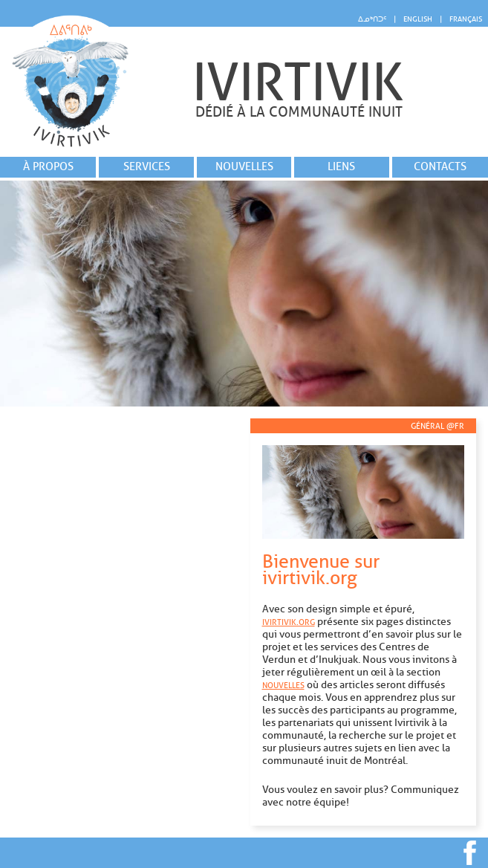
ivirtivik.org (289, 622)
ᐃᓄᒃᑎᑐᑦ (372, 19)
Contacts (440, 167)
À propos (48, 167)
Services (147, 167)
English (418, 19)
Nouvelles (244, 167)
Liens (341, 167)
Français (466, 19)
